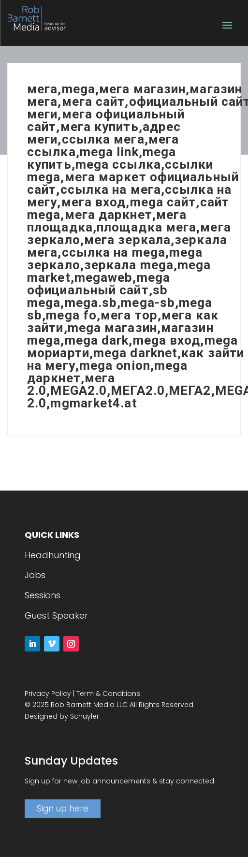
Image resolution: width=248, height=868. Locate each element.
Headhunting (53, 555)
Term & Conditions (108, 694)
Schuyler (85, 716)
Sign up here (63, 809)
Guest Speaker (56, 615)
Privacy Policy (48, 694)
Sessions (43, 595)
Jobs (35, 575)
